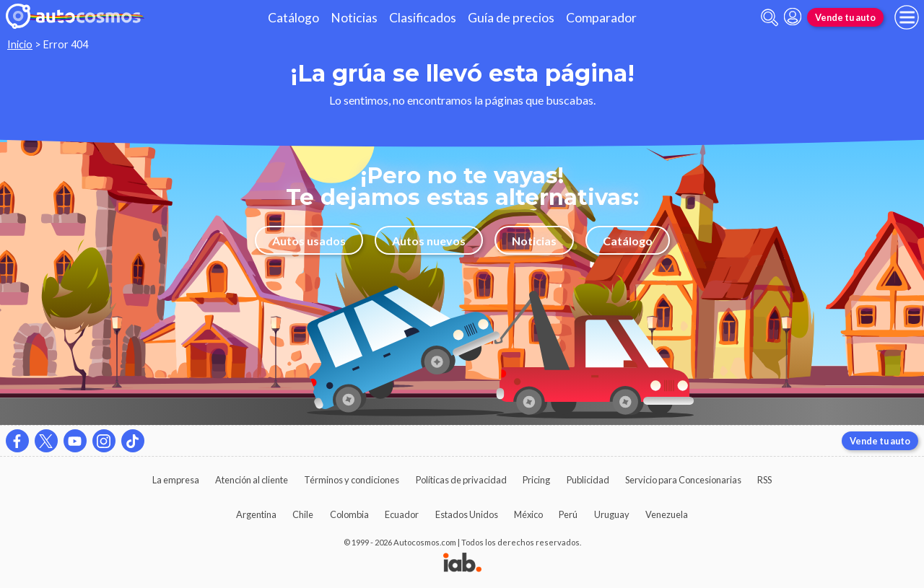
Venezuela (667, 514)
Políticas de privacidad (461, 480)
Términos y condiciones (352, 480)
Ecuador (402, 514)
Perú (568, 514)
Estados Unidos (467, 514)
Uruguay (612, 514)
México (528, 514)
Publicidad (588, 480)
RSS (764, 480)
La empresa (176, 480)
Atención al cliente (252, 480)
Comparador (601, 18)
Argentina (256, 514)
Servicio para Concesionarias (683, 480)
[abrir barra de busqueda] (770, 18)
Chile (303, 514)
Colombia (349, 514)
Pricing (536, 480)
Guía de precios (511, 18)
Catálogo (293, 18)
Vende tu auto (845, 17)
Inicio (20, 44)
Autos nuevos (429, 241)
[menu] (907, 17)
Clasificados (423, 18)
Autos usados (309, 241)
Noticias (354, 18)
